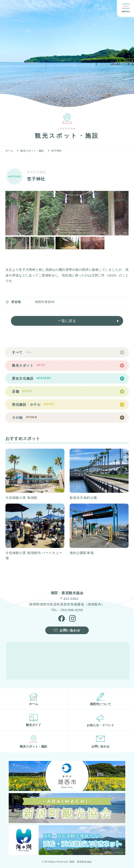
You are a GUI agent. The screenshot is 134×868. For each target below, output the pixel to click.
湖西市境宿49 (45, 302)
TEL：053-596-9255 (67, 610)
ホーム (9, 151)
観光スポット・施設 (32, 151)
